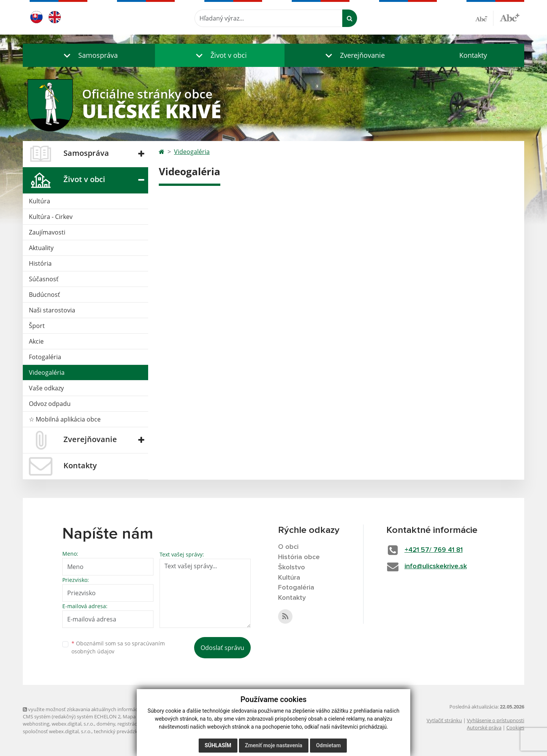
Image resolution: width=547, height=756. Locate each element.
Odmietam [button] (328, 745)
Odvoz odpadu (50, 404)
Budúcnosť (44, 295)
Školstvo (292, 567)
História (40, 263)
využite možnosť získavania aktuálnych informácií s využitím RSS (98, 709)
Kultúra (40, 201)
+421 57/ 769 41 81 (434, 550)
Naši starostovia (52, 310)
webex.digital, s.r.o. (73, 724)
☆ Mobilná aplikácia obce (65, 419)
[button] (89, 55)
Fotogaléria (45, 357)
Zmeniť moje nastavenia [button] (274, 745)
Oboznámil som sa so (118, 647)
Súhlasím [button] (218, 745)
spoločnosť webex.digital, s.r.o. (57, 731)
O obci (288, 547)
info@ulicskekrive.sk (436, 566)
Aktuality (41, 248)
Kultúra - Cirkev (51, 217)
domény (106, 724)
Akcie (36, 341)
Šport (37, 326)
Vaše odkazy (46, 388)
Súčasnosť (44, 279)
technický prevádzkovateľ (123, 731)
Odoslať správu (222, 648)
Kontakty (473, 55)
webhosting (36, 724)
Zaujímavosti (47, 232)
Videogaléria (47, 372)
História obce (299, 557)
